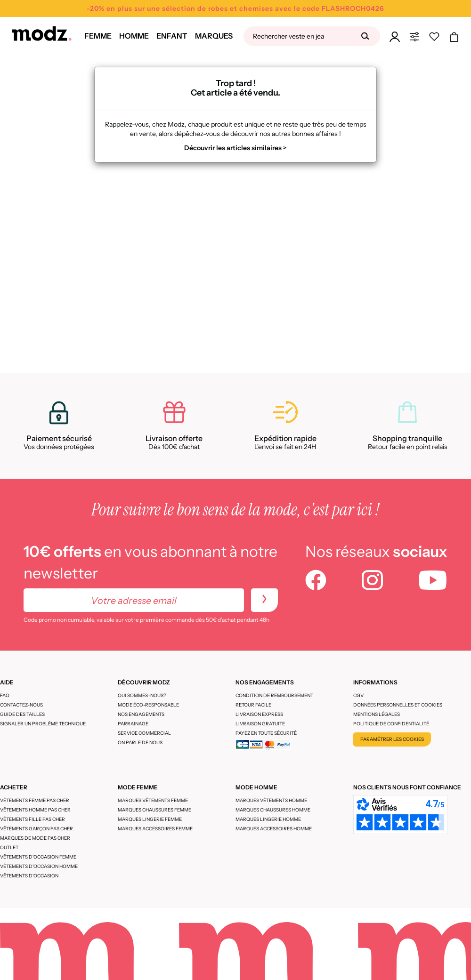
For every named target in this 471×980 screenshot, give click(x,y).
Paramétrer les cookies (392, 739)
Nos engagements (141, 714)
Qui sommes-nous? (142, 695)
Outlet (9, 847)
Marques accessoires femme (155, 829)
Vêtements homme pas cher (35, 810)
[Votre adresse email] (134, 600)
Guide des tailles (22, 714)
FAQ (5, 695)
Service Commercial (144, 733)
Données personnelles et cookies (398, 705)
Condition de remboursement (274, 695)
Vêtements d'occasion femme (38, 857)
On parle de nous (140, 743)
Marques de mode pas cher (35, 838)
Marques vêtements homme (271, 800)
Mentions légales (377, 714)
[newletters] (264, 600)
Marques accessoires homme (274, 829)
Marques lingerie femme (150, 819)
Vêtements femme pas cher (35, 800)
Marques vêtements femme (153, 800)
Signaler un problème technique (43, 724)
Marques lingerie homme (268, 819)
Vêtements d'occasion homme (39, 866)
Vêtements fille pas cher (32, 819)
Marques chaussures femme (154, 810)
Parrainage (133, 724)
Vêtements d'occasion (29, 876)
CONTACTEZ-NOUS (21, 705)
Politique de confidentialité (391, 724)
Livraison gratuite (260, 724)
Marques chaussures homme (273, 810)
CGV (358, 695)
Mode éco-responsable (148, 705)
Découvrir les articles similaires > (235, 148)
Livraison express (259, 714)
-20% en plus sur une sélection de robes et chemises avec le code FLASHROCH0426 (235, 8)
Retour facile (253, 705)
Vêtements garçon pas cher (37, 829)
